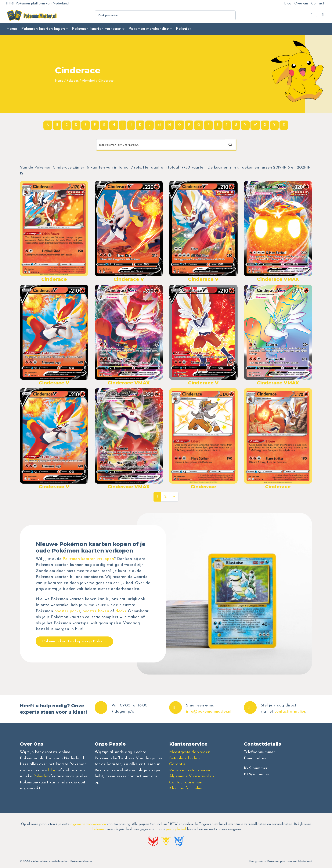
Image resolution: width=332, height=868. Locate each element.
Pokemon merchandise (149, 29)
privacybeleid (176, 829)
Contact (318, 4)
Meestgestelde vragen (190, 752)
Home (12, 29)
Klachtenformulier (186, 788)
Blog (288, 4)
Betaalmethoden (184, 758)
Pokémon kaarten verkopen (88, 559)
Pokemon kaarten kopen (43, 29)
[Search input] (161, 145)
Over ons (301, 4)
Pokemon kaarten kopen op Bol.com (74, 641)
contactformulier (290, 712)
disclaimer (98, 829)
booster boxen (96, 611)
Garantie (177, 764)
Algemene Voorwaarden (192, 776)
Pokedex (184, 29)
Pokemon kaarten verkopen (97, 29)
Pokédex (41, 776)
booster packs (67, 611)
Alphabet (89, 81)
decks (121, 611)
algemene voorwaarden (88, 824)
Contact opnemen (186, 782)
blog (52, 770)
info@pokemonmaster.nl (209, 712)
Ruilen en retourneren (190, 770)
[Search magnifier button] (230, 145)
